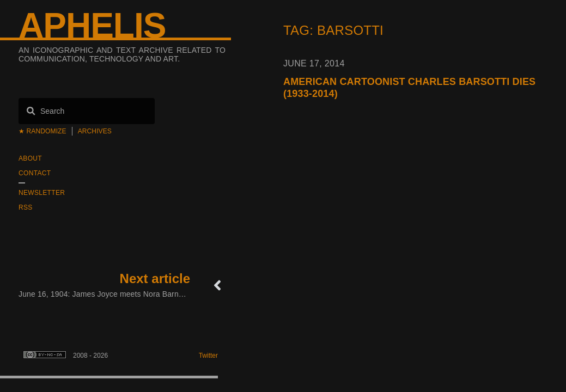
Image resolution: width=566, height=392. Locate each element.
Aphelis (92, 26)
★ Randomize (42, 131)
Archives (95, 131)
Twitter (208, 356)
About (30, 158)
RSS (26, 207)
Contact (35, 173)
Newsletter (42, 193)
